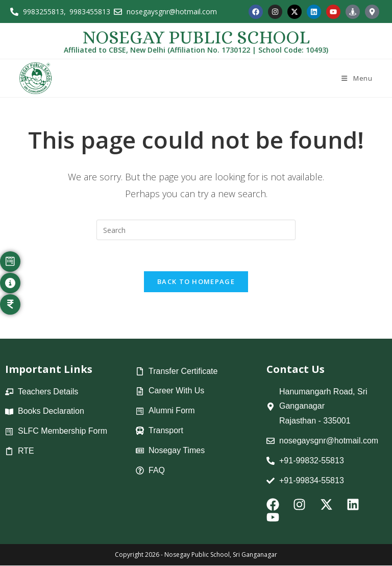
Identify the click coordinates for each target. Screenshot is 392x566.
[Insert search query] (196, 230)
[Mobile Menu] (356, 78)
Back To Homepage (196, 281)
